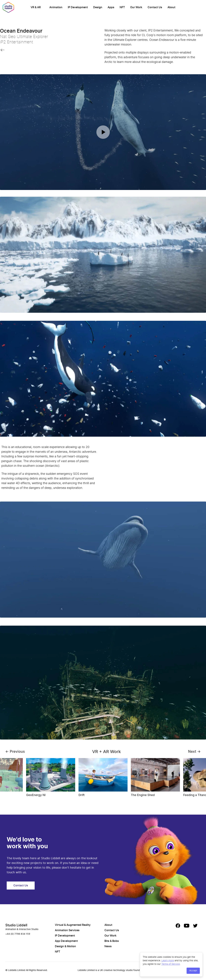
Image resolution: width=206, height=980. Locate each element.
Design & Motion (65, 946)
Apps (111, 7)
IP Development (78, 7)
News (108, 946)
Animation (56, 7)
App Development (66, 941)
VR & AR (36, 7)
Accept (193, 971)
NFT (122, 7)
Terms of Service (171, 964)
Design (98, 7)
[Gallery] (103, 779)
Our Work (136, 7)
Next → (194, 751)
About (171, 7)
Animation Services (67, 930)
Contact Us (155, 7)
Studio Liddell (16, 925)
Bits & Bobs (112, 941)
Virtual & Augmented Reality (73, 925)
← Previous (15, 751)
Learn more (168, 960)
